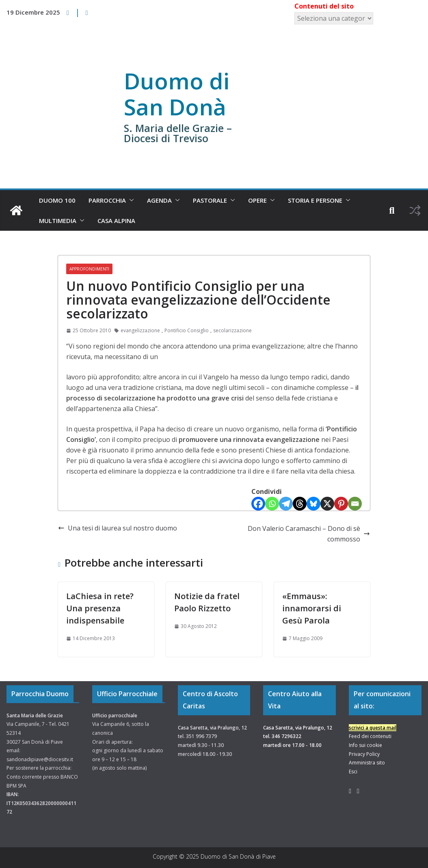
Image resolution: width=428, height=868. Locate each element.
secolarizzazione (232, 330)
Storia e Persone (315, 200)
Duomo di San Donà (177, 94)
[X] (327, 504)
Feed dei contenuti (370, 736)
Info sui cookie (365, 745)
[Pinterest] (341, 504)
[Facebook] (258, 504)
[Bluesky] (313, 504)
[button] (130, 200)
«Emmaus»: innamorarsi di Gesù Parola (312, 608)
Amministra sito (367, 763)
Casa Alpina (116, 221)
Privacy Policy (364, 754)
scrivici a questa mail (373, 728)
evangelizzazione (140, 330)
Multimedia (58, 221)
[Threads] (300, 504)
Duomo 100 (57, 200)
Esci (353, 772)
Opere (257, 200)
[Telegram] (286, 504)
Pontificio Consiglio (187, 330)
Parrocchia (107, 200)
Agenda (159, 200)
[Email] (355, 504)
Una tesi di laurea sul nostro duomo (118, 528)
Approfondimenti (89, 269)
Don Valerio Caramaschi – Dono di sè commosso (309, 534)
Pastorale (210, 200)
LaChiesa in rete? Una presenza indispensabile (100, 608)
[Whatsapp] (272, 504)
